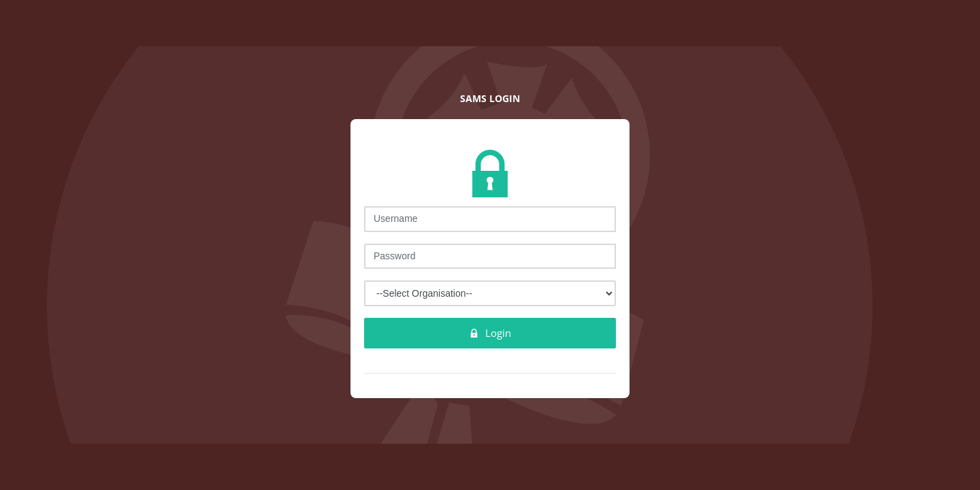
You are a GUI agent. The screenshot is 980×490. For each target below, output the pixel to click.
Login (490, 333)
